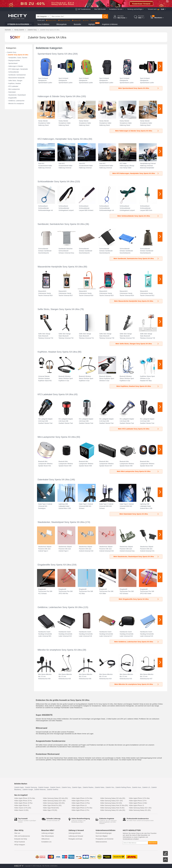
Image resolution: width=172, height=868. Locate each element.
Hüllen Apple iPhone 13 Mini (138, 803)
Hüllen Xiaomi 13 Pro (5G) (23, 808)
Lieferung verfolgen (48, 833)
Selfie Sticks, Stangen (15, 81)
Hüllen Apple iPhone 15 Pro (23, 801)
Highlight (91, 24)
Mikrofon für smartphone (16, 104)
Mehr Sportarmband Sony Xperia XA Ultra (139, 88)
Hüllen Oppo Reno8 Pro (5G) (52, 805)
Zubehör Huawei (43, 787)
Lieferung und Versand (76, 836)
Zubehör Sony (32, 30)
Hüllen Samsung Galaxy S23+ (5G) (54, 801)
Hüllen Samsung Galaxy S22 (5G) (111, 803)
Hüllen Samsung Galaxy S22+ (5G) (112, 801)
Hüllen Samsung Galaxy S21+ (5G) (140, 808)
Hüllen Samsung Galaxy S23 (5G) (54, 803)
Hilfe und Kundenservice (22, 836)
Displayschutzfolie (14, 61)
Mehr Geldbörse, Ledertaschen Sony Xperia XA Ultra (137, 642)
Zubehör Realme (88, 787)
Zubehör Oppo (77, 787)
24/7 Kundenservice (84, 9)
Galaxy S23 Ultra (64, 20)
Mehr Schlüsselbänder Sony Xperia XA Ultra (138, 216)
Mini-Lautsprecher (14, 89)
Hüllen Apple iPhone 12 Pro (80, 810)
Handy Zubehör (19, 30)
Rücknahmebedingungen (104, 833)
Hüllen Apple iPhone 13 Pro (138, 801)
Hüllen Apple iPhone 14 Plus (81, 803)
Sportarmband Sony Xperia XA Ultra (55, 54)
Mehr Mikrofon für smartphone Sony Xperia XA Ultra (137, 684)
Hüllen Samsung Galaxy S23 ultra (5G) (55, 798)
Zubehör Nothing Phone (123, 787)
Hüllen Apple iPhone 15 (22, 805)
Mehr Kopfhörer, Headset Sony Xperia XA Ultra (138, 386)
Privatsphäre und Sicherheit (104, 839)
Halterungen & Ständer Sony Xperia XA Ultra (59, 96)
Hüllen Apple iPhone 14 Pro (80, 801)
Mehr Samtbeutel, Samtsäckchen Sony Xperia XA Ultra (136, 258)
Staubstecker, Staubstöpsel (17, 95)
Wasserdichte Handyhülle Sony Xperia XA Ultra (60, 267)
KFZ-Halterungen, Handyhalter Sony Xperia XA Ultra (63, 139)
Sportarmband (13, 63)
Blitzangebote (62, 24)
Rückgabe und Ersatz (75, 839)
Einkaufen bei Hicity (21, 839)
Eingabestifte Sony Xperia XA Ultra (54, 565)
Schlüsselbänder (14, 72)
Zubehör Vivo (110, 787)
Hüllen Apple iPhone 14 (79, 805)
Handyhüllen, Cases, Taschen (18, 58)
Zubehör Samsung (31, 787)
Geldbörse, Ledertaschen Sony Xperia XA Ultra (60, 607)
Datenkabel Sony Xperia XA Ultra (53, 480)
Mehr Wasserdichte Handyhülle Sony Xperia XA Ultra (137, 301)
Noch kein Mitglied (102, 836)
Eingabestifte (12, 98)
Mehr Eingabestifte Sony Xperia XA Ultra (139, 599)
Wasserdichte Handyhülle (16, 78)
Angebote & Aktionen (110, 24)
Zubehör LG (146, 787)
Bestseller (77, 24)
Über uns (17, 833)
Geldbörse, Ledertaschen (16, 101)
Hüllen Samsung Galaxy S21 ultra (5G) (113, 810)
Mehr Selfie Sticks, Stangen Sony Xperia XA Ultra (137, 344)
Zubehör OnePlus (53, 790)
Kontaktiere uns (46, 842)
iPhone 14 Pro (51, 20)
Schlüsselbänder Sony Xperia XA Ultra (56, 182)
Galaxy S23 (76, 20)
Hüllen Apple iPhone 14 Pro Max (82, 798)
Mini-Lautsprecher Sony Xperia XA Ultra (57, 437)
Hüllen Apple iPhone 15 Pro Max (25, 798)
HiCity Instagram (20, 845)
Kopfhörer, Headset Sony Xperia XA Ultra (57, 352)
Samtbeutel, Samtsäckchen (17, 75)
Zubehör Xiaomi (55, 787)
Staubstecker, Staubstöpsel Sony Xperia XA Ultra (61, 522)
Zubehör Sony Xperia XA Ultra (18, 55)
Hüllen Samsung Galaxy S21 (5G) (140, 810)
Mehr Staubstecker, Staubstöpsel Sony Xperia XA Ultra (136, 557)
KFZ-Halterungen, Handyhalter (18, 69)
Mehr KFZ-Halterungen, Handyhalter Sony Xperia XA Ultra (136, 173)
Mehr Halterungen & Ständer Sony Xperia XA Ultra (137, 131)
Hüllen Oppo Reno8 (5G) (51, 808)
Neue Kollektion (43, 24)
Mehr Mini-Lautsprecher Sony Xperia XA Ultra (138, 471)
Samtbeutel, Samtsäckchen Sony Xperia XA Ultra (61, 224)
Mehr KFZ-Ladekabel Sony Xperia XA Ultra (138, 429)
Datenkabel (12, 92)
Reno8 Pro (94, 20)
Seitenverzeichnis (101, 842)
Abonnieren (153, 843)
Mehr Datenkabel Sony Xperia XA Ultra (139, 514)
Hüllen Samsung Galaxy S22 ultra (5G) (113, 798)
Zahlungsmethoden (75, 833)
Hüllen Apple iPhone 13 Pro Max (139, 798)
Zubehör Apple (19, 787)
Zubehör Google (28, 790)
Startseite (8, 30)
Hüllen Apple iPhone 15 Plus (23, 803)
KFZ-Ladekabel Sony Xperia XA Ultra (55, 394)
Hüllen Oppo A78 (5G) (50, 810)
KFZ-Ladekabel (13, 86)
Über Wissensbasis (48, 836)
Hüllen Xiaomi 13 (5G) (21, 810)
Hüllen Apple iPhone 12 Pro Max (82, 808)
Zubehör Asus (137, 787)
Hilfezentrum (45, 839)
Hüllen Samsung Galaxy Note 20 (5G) (112, 808)
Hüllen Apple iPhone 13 (136, 805)
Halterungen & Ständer (16, 66)
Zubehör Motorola (40, 790)
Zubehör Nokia (99, 787)
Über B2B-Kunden (100, 9)
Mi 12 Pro (86, 20)
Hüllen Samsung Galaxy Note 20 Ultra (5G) (114, 805)
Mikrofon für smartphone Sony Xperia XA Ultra (60, 650)
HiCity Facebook (20, 842)
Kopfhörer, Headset (15, 83)
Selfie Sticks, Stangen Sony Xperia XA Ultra (58, 309)
